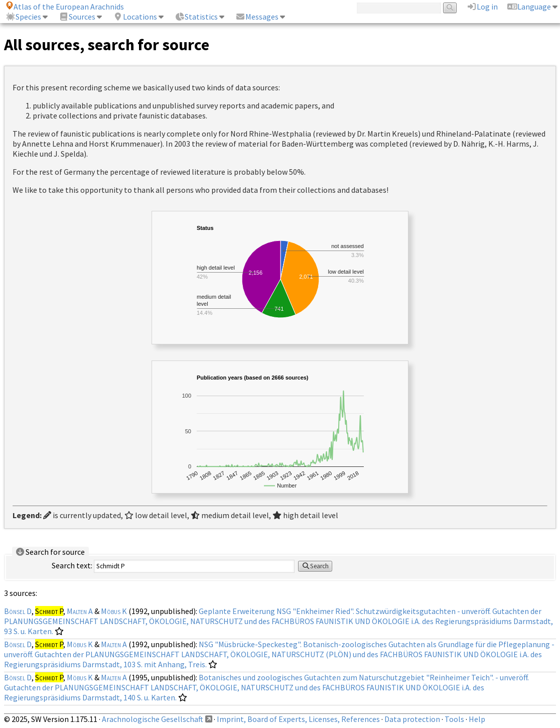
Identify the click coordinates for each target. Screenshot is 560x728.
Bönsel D (18, 611)
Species (23, 17)
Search (315, 566)
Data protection (412, 719)
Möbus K (114, 611)
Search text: (72, 565)
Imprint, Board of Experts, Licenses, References (298, 719)
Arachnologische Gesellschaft (153, 719)
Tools (454, 719)
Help (477, 719)
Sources (77, 17)
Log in (482, 7)
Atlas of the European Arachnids (65, 7)
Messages (257, 17)
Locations (135, 17)
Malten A (80, 611)
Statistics (196, 17)
